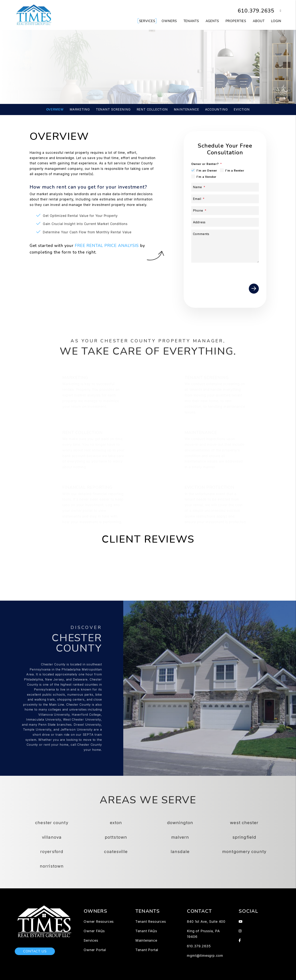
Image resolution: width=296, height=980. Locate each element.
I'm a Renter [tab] (235, 171)
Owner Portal (95, 950)
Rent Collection (152, 109)
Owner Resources (99, 922)
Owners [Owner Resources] (169, 21)
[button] (278, 11)
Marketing (80, 109)
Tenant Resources (151, 922)
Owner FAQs (94, 931)
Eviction (242, 109)
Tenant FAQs (146, 931)
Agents (212, 21)
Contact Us (35, 951)
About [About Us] (259, 21)
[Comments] (225, 246)
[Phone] (225, 211)
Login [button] (276, 21)
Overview (55, 109)
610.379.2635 (255, 11)
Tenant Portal (147, 950)
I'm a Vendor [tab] (207, 177)
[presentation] (230, 276)
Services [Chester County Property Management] (147, 21)
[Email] (225, 199)
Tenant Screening (113, 109)
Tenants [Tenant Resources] (191, 21)
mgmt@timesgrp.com (205, 956)
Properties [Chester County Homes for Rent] (236, 21)
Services (91, 940)
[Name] (225, 187)
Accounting (216, 109)
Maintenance (187, 109)
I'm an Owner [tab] (207, 171)
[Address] (225, 222)
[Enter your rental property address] (133, 81)
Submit (209, 81)
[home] (34, 15)
